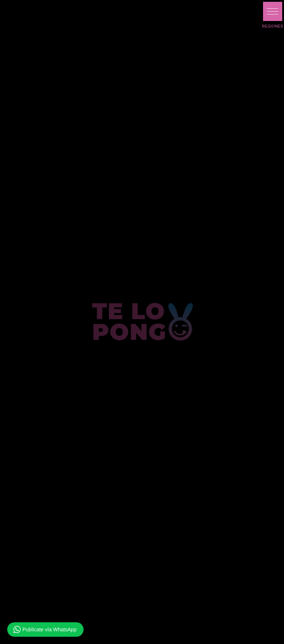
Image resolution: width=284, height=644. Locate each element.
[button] (273, 11)
